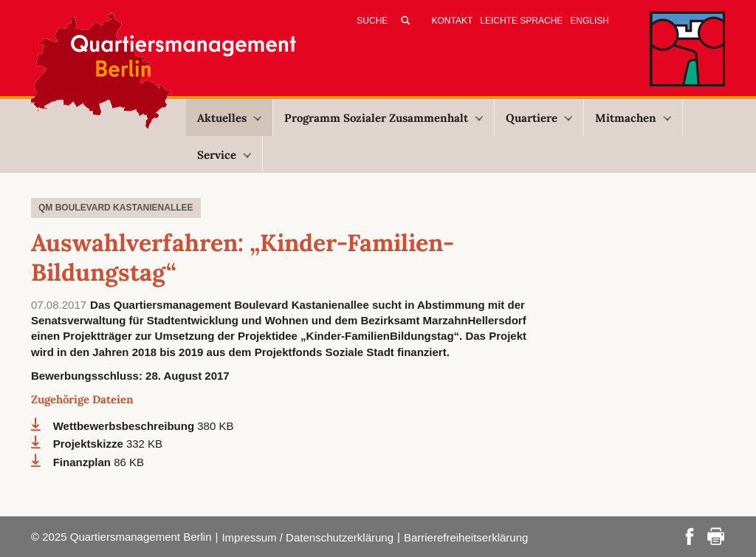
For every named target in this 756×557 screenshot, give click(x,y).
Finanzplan (84, 462)
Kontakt (453, 21)
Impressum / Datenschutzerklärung (307, 537)
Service (224, 155)
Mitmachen (633, 118)
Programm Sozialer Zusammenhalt (384, 118)
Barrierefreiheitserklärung (466, 537)
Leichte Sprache (521, 21)
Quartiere (539, 118)
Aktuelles (229, 118)
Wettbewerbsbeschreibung (126, 426)
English (590, 21)
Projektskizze (90, 444)
